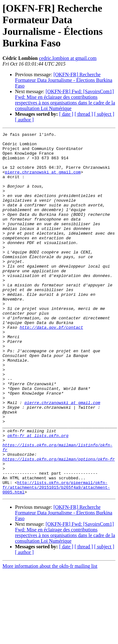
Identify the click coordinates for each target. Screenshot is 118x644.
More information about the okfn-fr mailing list (50, 639)
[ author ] (24, 120)
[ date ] (66, 114)
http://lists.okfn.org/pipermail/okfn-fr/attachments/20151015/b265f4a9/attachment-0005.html (56, 559)
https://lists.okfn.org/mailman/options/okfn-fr (59, 525)
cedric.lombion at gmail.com (68, 58)
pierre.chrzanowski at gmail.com (43, 180)
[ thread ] (84, 114)
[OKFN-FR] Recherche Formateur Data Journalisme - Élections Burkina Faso (64, 80)
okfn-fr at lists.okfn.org (38, 497)
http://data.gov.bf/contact (51, 367)
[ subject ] (104, 114)
